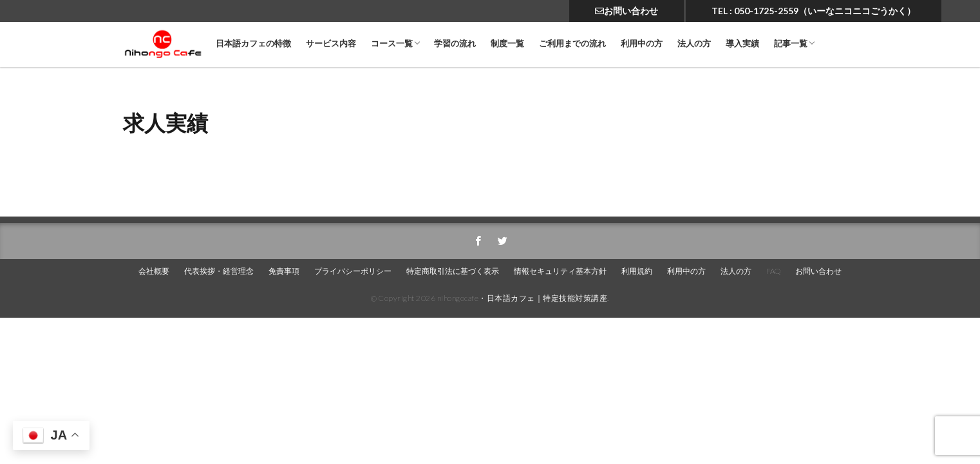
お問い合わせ (627, 11)
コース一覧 (392, 43)
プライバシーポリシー (353, 271)
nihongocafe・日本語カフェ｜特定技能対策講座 (523, 298)
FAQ (773, 271)
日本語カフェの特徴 (253, 43)
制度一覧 (507, 43)
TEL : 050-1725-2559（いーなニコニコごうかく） (814, 11)
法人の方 (694, 43)
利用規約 (637, 271)
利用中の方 (642, 43)
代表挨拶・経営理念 (219, 271)
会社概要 (154, 271)
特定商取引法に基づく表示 (453, 271)
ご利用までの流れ (572, 43)
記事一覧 (791, 43)
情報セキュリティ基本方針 (560, 271)
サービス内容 (331, 43)
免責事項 (284, 271)
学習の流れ (455, 43)
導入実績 (742, 43)
